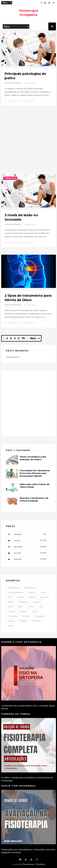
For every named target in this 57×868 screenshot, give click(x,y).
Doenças (21, 597)
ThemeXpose (28, 864)
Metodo (23, 611)
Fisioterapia (24, 602)
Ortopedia (13, 616)
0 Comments (11, 101)
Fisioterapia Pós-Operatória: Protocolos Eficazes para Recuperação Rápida (35, 473)
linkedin (26, 559)
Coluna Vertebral (16, 592)
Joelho (20, 607)
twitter (26, 540)
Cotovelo (31, 592)
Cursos (43, 592)
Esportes (44, 597)
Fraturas (37, 602)
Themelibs (40, 864)
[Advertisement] (28, 142)
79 (23, 338)
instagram (26, 547)
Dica (10, 597)
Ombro (35, 611)
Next (33, 338)
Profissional (40, 616)
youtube (26, 553)
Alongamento (14, 588)
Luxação (12, 611)
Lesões (31, 607)
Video (11, 626)
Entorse (32, 597)
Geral (11, 607)
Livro (41, 607)
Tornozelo (10, 178)
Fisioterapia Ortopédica (29, 13)
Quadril (11, 621)
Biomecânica (30, 588)
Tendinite (23, 621)
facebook (26, 534)
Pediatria (26, 616)
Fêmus (11, 602)
